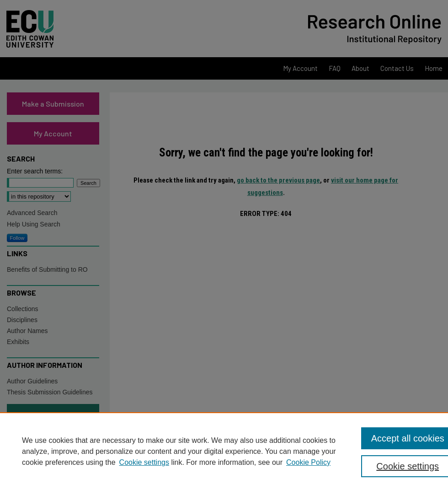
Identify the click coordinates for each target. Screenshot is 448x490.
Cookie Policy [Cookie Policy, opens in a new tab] (308, 462)
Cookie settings (144, 462)
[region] (224, 451)
